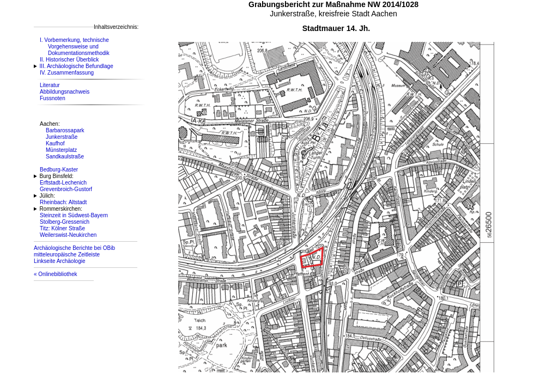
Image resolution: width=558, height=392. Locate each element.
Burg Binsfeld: (57, 176)
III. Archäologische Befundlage (77, 66)
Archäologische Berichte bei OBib (74, 248)
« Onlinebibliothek (56, 274)
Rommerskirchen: (61, 209)
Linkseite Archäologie (60, 261)
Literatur (50, 85)
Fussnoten (53, 98)
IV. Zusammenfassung (67, 73)
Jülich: (47, 196)
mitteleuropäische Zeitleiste (67, 255)
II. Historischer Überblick (69, 60)
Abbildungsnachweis (65, 92)
